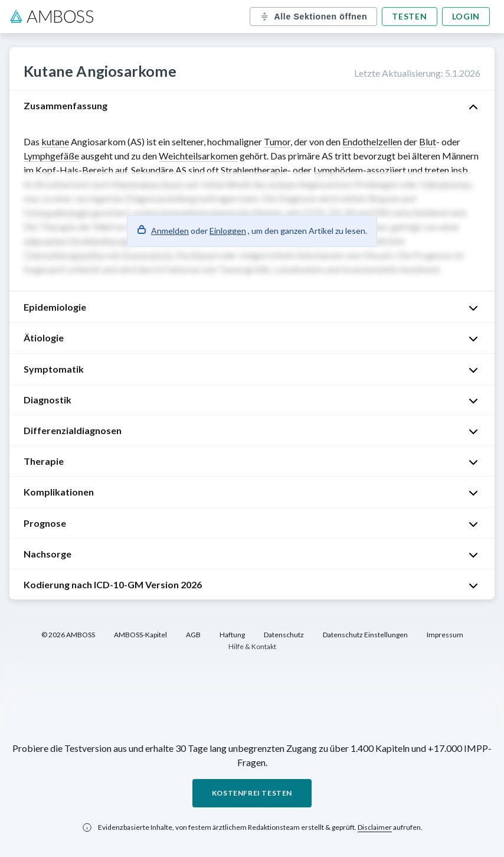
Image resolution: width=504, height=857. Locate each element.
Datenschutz (284, 635)
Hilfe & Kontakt (252, 646)
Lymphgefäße (51, 156)
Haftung (232, 635)
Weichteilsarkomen (198, 156)
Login (466, 16)
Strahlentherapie (254, 170)
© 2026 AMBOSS (68, 635)
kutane (55, 141)
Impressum (445, 635)
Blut (428, 141)
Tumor (277, 141)
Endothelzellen (372, 141)
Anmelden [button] (170, 231)
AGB (193, 635)
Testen (409, 16)
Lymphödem (338, 170)
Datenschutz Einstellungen (365, 635)
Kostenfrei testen (252, 793)
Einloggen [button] (228, 231)
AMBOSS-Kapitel (140, 635)
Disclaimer (375, 827)
